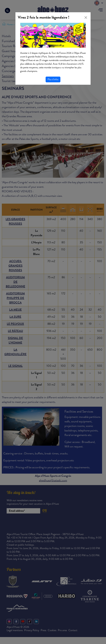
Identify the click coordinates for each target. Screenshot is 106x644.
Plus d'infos (53, 79)
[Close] (86, 18)
